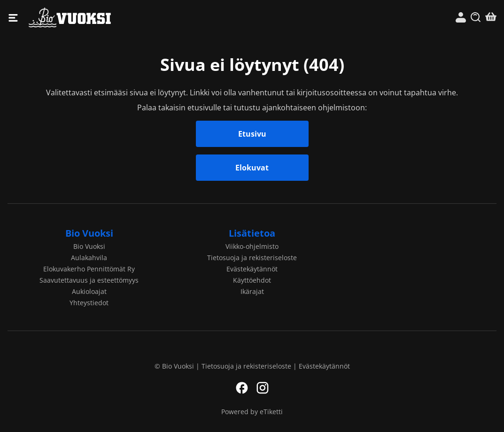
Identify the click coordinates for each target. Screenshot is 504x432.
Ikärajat (252, 291)
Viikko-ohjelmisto (252, 246)
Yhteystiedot (89, 303)
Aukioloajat (89, 291)
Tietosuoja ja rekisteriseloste (252, 258)
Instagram (263, 388)
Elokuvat (252, 168)
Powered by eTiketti (252, 412)
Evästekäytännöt (252, 269)
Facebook (242, 388)
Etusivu (252, 134)
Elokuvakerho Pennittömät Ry (89, 269)
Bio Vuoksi (140, 18)
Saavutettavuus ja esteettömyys (89, 280)
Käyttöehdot (252, 280)
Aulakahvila (89, 258)
